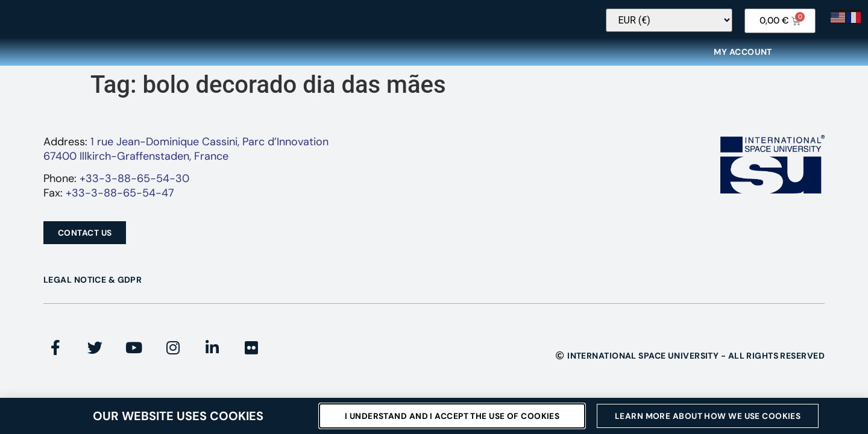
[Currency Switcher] (683, 28)
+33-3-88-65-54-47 (120, 201)
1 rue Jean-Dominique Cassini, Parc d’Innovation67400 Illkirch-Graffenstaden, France (186, 156)
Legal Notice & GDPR (93, 288)
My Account (743, 60)
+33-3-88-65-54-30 (134, 186)
